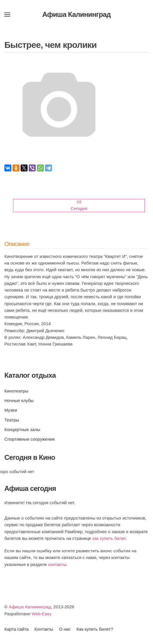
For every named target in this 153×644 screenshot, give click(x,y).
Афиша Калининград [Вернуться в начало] (77, 14)
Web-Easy (42, 614)
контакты (57, 564)
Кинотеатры (16, 391)
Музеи (11, 410)
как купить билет (109, 538)
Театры (12, 420)
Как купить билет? (95, 629)
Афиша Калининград (30, 607)
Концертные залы (22, 429)
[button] (7, 15)
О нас (65, 629)
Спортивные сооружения (29, 439)
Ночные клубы (19, 400)
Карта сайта (17, 629)
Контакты (44, 629)
